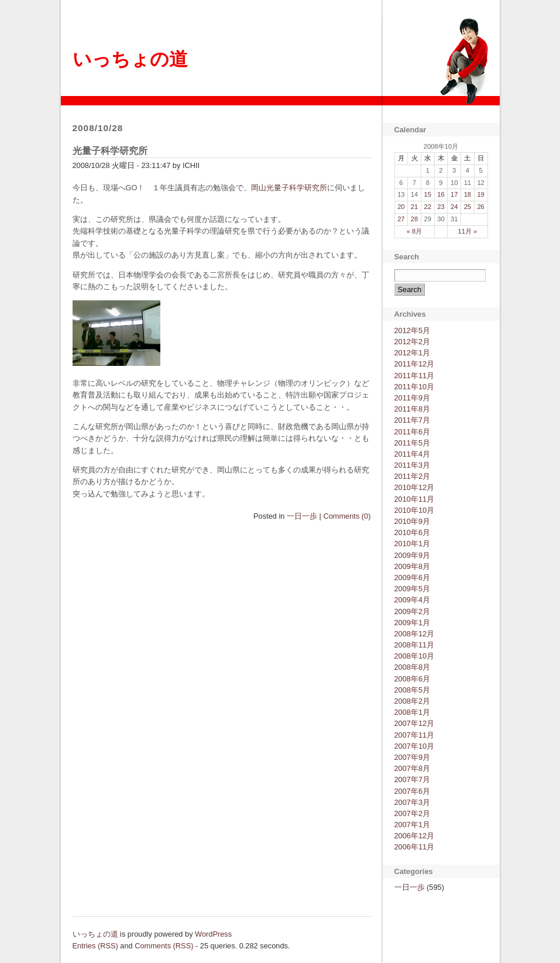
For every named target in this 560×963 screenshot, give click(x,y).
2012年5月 (413, 330)
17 (454, 194)
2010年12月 (415, 487)
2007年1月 (413, 825)
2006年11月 (415, 847)
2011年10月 (415, 387)
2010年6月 (413, 532)
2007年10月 (415, 746)
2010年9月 (413, 521)
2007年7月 (413, 779)
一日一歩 (302, 516)
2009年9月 (413, 555)
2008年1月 (413, 712)
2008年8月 (413, 667)
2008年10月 (415, 656)
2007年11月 (415, 735)
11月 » (468, 231)
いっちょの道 (130, 59)
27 (401, 219)
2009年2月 (413, 611)
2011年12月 (415, 364)
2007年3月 (413, 802)
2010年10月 (415, 510)
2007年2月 (413, 813)
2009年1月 (413, 623)
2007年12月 (415, 723)
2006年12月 (415, 836)
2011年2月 (413, 476)
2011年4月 (413, 454)
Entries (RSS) (95, 946)
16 (441, 194)
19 (480, 194)
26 (480, 207)
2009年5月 (413, 589)
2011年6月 (413, 432)
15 (428, 194)
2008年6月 (413, 679)
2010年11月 (415, 499)
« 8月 (415, 231)
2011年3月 (413, 465)
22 (428, 207)
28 (414, 219)
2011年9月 (413, 398)
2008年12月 (415, 634)
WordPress (213, 934)
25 (468, 207)
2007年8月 (413, 768)
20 (401, 207)
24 (454, 207)
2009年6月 (413, 578)
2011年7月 (413, 420)
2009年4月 (413, 600)
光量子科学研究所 (110, 151)
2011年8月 (413, 409)
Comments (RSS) (164, 946)
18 (468, 194)
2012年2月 (413, 342)
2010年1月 (413, 544)
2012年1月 (413, 353)
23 (441, 207)
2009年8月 (413, 566)
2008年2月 (413, 701)
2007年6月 (413, 791)
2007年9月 (413, 757)
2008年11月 (415, 645)
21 (414, 207)
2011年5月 (413, 443)
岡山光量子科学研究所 (289, 188)
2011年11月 (415, 376)
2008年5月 (413, 690)
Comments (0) (347, 516)
